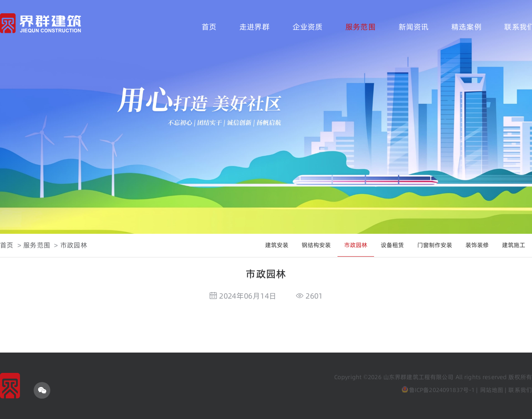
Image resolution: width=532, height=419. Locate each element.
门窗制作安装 (435, 245)
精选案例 (467, 27)
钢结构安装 (316, 245)
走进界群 (255, 27)
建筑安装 (277, 245)
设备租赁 (392, 245)
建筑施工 (514, 245)
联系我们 (520, 390)
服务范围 (361, 27)
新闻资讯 (414, 27)
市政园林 (74, 245)
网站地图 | (493, 390)
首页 (209, 27)
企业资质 (308, 27)
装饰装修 (477, 245)
